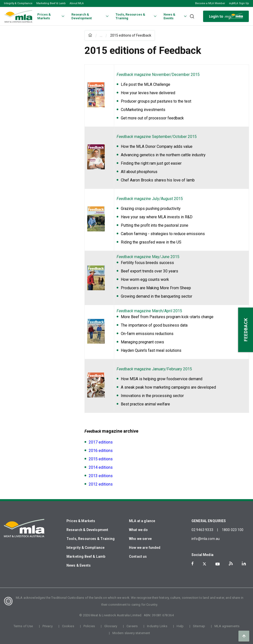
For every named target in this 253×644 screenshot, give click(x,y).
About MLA (77, 3)
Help (180, 626)
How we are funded (145, 548)
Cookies (68, 626)
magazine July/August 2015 (150, 199)
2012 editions (101, 484)
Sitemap (199, 626)
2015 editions (101, 459)
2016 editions (101, 451)
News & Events (79, 565)
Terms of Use (23, 626)
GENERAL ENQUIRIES (209, 521)
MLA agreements (227, 626)
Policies (89, 626)
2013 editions (101, 476)
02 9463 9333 (202, 530)
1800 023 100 (233, 530)
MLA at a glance (142, 521)
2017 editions (101, 442)
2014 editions (101, 467)
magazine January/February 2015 (154, 369)
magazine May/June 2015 (148, 257)
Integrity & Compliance (18, 3)
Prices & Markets (81, 521)
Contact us (138, 556)
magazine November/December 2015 (158, 75)
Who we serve (140, 539)
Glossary (111, 626)
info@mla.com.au (206, 539)
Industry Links (157, 626)
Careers (132, 626)
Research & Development (87, 530)
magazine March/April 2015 (149, 311)
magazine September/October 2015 (157, 137)
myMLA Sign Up (239, 3)
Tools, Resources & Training (91, 539)
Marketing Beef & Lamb (51, 3)
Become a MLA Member (210, 3)
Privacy (48, 626)
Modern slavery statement (131, 633)
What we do (138, 530)
